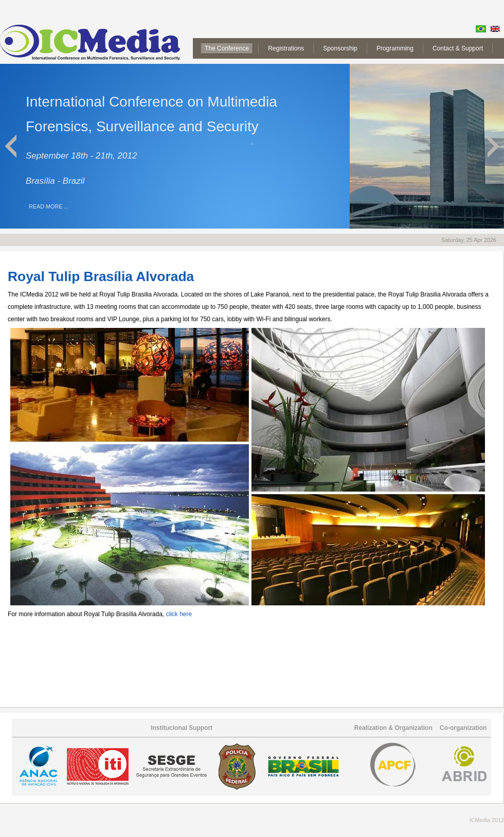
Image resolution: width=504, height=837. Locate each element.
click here (179, 614)
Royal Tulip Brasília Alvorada (101, 276)
